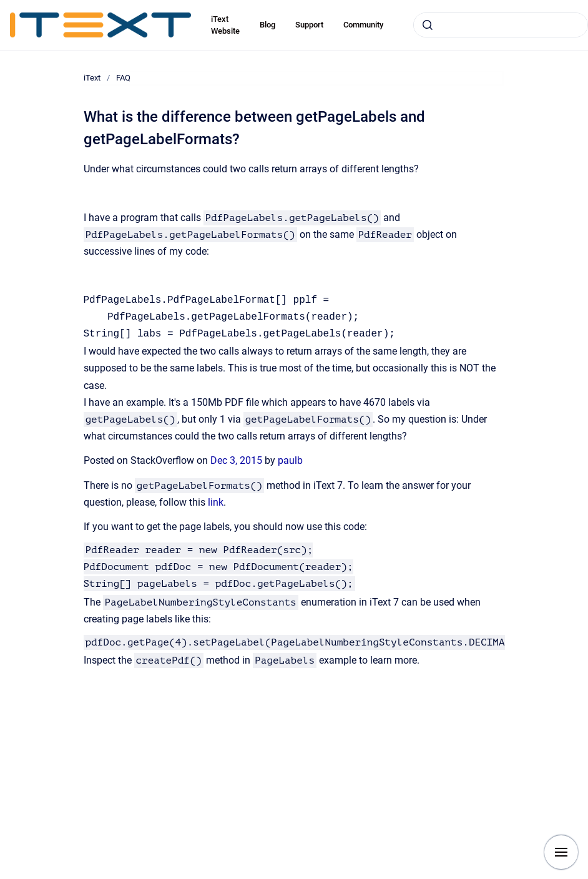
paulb (290, 460)
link (216, 502)
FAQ (123, 78)
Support (309, 25)
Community (363, 25)
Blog (267, 25)
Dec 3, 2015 (238, 460)
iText (92, 78)
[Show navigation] (561, 852)
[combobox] (501, 25)
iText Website (225, 25)
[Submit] (428, 25)
